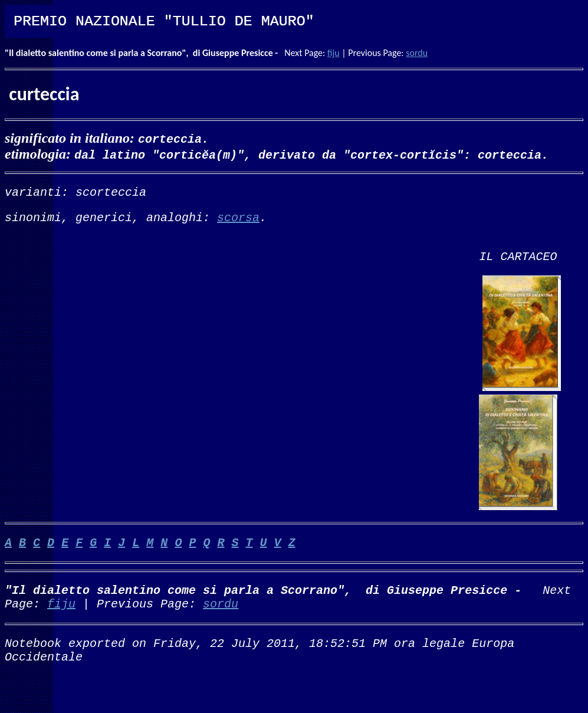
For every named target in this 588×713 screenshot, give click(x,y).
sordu (417, 53)
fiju (334, 53)
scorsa (238, 221)
